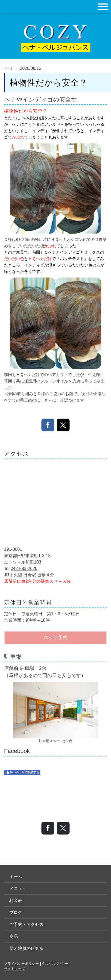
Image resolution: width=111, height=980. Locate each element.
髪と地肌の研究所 (26, 948)
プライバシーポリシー (21, 963)
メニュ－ (18, 888)
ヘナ (10, 68)
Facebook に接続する (22, 772)
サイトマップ (14, 969)
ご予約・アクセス (26, 924)
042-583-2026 (24, 568)
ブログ (16, 912)
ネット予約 (56, 638)
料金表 (16, 900)
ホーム (16, 876)
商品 (14, 936)
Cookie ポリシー (55, 963)
